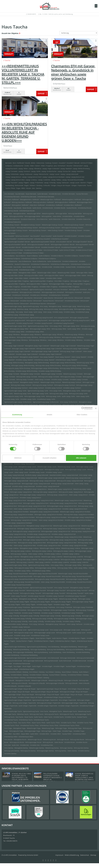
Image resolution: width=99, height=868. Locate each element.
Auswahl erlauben (49, 458)
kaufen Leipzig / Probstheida (13, 613)
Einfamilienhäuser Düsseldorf (60, 239)
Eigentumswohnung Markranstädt (36, 658)
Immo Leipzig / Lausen (11, 467)
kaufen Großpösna (44, 256)
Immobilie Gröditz (47, 267)
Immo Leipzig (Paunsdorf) (61, 318)
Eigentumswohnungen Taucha (13, 711)
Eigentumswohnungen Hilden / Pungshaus (17, 281)
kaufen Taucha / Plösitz (53, 723)
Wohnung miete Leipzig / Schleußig (21, 619)
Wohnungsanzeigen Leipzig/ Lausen (45, 633)
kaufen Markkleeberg (55, 652)
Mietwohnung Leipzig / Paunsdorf (36, 590)
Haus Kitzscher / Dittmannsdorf (33, 298)
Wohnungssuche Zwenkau (28, 751)
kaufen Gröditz (36, 267)
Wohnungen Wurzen (63, 740)
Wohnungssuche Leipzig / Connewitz (71, 377)
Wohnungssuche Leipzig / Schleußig (64, 619)
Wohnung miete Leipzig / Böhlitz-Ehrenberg (48, 365)
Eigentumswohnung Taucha (31, 711)
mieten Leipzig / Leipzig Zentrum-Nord (25, 509)
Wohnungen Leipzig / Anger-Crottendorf (24, 349)
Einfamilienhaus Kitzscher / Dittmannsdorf (17, 304)
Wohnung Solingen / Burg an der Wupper (47, 695)
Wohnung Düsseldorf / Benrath (85, 245)
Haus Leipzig (19, 312)
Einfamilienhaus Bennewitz (29, 197)
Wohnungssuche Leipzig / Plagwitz (61, 602)
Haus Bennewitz (20, 194)
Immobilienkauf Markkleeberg (29, 655)
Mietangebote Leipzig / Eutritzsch (30, 382)
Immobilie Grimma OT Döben (84, 250)
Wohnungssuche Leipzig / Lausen (54, 470)
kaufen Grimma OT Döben (67, 250)
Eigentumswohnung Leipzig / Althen (38, 326)
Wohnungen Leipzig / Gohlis (40, 394)
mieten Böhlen (57, 216)
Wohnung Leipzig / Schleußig (19, 621)
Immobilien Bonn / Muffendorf (73, 205)
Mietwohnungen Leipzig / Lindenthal (52, 557)
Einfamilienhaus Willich (11, 737)
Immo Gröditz (8, 267)
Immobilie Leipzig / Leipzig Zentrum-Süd (39, 534)
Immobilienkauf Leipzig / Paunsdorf (75, 596)
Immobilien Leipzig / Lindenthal (79, 562)
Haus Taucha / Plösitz (24, 723)
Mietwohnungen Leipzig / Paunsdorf (15, 590)
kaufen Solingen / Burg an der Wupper (72, 695)
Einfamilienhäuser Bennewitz (46, 197)
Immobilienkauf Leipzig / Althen (35, 332)
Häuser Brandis (27, 208)
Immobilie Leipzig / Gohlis (12, 399)
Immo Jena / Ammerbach (60, 290)
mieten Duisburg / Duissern (56, 230)
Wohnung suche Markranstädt (85, 658)
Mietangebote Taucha (56, 711)
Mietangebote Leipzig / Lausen (27, 467)
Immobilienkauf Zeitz (47, 745)
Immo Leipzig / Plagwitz (11, 599)
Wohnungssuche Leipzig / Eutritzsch (65, 385)
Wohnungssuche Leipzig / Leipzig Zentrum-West (32, 543)
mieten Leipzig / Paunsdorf (19, 596)
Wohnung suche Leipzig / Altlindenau (50, 337)
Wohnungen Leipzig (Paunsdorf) (79, 318)
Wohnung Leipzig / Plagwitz (12, 605)
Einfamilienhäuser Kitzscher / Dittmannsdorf (43, 304)
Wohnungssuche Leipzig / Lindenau (64, 551)
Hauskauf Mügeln (71, 666)
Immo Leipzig (44, 306)
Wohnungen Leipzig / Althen (71, 326)
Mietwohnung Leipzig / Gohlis (22, 394)
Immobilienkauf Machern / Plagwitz (44, 641)
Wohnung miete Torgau (75, 728)
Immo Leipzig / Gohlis (56, 391)
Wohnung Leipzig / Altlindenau (38, 340)
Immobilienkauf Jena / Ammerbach (59, 295)
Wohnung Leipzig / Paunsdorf (75, 593)
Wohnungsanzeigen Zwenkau (45, 751)
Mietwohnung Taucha (84, 711)
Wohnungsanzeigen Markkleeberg (23, 652)
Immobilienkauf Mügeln (84, 666)
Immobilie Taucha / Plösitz (68, 723)
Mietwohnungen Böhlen (34, 214)
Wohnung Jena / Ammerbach (74, 292)
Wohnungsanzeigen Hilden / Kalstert (76, 275)
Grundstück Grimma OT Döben (33, 250)
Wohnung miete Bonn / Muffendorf (22, 202)
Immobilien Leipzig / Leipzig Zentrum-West (74, 545)
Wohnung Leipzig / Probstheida (85, 610)
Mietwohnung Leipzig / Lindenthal (73, 557)
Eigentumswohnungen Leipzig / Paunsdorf (17, 588)
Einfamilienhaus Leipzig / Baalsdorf (44, 360)
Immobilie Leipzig (58, 312)
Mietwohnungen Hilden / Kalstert (47, 273)
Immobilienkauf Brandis (85, 208)
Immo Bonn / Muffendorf (12, 200)
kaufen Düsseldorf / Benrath (13, 247)
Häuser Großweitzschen (39, 261)
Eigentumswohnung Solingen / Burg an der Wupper (52, 689)
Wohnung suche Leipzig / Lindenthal (49, 560)
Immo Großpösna (9, 256)
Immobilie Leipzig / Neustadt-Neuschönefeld (79, 582)
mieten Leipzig (47, 312)
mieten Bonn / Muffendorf (37, 205)
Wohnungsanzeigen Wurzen (33, 742)
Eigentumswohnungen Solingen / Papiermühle (18, 700)
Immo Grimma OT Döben (51, 250)
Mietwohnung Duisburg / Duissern (74, 225)
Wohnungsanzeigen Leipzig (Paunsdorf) (60, 320)
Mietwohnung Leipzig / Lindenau (71, 548)
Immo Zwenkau (9, 748)
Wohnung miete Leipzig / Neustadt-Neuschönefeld (76, 576)
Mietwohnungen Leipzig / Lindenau (50, 548)
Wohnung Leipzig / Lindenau (19, 554)
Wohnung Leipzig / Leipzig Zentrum (57, 495)
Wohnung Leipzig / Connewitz (25, 380)
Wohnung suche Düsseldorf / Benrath (15, 245)
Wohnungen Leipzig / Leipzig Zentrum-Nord (36, 503)
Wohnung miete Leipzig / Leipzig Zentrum (45, 492)
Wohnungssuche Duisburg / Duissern (72, 228)
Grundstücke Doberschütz (12, 219)
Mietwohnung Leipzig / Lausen (66, 467)
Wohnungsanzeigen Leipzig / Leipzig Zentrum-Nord (62, 506)
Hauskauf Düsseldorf (10, 239)
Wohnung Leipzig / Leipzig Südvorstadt (62, 484)
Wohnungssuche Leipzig (66, 309)
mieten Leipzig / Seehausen (75, 624)
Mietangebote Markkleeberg (69, 647)
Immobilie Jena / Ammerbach (21, 295)
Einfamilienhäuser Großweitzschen (81, 264)
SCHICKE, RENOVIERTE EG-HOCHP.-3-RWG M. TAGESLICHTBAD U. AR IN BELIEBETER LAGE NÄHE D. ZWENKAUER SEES (84, 778)
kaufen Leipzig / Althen (74, 329)
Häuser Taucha (29, 717)
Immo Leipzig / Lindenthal (12, 557)
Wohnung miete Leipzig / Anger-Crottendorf (49, 349)
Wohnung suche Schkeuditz (19, 683)
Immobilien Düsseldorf (85, 236)
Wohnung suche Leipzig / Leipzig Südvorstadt (70, 481)
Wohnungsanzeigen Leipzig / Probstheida (63, 610)
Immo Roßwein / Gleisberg (37, 672)
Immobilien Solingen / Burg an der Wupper (30, 697)
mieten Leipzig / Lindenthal (43, 562)
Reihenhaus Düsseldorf (22, 236)
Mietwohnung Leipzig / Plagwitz (68, 599)
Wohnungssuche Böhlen (16, 216)
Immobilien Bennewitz (68, 194)
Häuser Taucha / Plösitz (39, 723)
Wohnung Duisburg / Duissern (38, 230)
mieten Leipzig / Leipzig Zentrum (78, 495)
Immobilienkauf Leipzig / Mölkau (41, 571)
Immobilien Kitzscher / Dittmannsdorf (31, 301)
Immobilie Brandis (48, 208)
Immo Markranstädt (53, 658)
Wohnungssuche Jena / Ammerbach (30, 292)
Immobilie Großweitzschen (70, 261)
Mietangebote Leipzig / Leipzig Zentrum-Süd (39, 526)
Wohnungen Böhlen (61, 214)
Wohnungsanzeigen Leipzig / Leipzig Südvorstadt (36, 484)
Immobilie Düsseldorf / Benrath (31, 247)
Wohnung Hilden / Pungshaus (82, 284)
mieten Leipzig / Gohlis (83, 396)
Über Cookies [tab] (82, 415)
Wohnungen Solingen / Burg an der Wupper (17, 692)
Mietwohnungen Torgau (34, 728)
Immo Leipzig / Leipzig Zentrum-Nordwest (16, 512)
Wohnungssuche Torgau (16, 731)
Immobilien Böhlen (79, 216)
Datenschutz (85, 855)
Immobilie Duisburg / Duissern (73, 230)
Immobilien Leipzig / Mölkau (23, 571)
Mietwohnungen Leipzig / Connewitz (52, 374)
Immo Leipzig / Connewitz (12, 374)
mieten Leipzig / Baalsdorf (79, 357)
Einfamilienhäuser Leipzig (26, 315)
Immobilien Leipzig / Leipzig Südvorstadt (47, 486)
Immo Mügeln (8, 666)
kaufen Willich (34, 734)
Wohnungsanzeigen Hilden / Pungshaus (61, 284)
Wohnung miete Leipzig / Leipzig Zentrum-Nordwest (79, 515)
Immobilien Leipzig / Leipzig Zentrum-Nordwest (18, 523)
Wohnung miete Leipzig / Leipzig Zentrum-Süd (56, 529)
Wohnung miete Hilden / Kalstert (14, 275)
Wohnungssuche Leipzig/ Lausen (24, 633)
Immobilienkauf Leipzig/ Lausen (40, 635)
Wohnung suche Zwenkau (12, 751)
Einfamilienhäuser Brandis (27, 211)
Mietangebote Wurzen (20, 740)
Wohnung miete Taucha (37, 714)
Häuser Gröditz (27, 267)
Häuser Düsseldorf (46, 236)
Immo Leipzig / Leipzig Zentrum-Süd (15, 526)
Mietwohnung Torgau (48, 728)
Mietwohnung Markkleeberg (21, 650)
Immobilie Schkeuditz (10, 686)
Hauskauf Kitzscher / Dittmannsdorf (53, 301)
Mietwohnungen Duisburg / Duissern (53, 225)
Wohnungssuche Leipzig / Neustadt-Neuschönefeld (50, 579)
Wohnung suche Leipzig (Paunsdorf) (15, 320)
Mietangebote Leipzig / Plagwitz (28, 599)
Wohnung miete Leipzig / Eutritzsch (21, 385)
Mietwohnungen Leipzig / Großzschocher (26, 405)
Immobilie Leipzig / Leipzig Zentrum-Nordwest (78, 520)
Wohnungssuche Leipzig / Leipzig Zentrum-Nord (32, 506)
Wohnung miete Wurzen (77, 740)
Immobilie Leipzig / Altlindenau (74, 340)
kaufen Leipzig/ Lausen (79, 633)
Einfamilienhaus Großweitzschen (60, 264)
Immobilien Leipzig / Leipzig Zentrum (30, 498)
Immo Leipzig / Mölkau (57, 565)
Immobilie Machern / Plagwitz (77, 638)
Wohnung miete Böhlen (75, 214)
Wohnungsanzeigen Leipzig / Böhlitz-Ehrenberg (45, 368)
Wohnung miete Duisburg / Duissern (27, 228)
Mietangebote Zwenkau (21, 748)
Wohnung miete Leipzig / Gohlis (59, 394)
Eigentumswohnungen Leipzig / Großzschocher (18, 402)
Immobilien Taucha (70, 717)
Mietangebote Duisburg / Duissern (31, 225)
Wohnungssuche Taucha (67, 714)
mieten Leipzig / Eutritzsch (36, 388)
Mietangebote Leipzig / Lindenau (29, 548)
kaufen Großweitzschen (54, 261)
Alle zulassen (81, 458)
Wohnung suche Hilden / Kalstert (34, 275)
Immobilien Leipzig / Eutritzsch (72, 388)
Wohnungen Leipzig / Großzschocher (73, 405)
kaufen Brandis (37, 208)
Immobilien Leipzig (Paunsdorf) (43, 323)
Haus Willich (16, 734)
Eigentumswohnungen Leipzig (13, 306)
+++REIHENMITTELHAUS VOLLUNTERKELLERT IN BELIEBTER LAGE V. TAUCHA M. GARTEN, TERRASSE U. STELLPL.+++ (23, 74)
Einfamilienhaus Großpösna (29, 259)
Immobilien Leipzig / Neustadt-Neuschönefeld (18, 585)
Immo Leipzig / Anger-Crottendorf (14, 346)
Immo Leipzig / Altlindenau (12, 335)
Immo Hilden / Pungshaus (62, 281)
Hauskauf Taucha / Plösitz (12, 725)
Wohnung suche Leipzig (51, 309)
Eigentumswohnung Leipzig (31, 306)
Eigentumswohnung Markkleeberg (37, 647)
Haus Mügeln (17, 666)
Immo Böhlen (8, 214)
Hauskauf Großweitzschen (22, 264)
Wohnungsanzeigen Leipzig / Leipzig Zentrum (33, 495)
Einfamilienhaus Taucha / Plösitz (49, 725)
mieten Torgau (57, 731)
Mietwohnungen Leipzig (69, 306)
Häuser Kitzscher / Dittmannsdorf (53, 298)
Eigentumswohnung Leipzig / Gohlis (38, 391)
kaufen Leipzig (38, 312)
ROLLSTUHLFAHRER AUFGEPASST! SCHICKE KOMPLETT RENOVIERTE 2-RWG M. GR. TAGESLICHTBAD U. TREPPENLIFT (53, 778)
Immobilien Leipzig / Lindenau (71, 554)
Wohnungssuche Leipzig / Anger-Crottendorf (17, 351)
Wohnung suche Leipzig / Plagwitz (40, 602)
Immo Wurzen (8, 740)
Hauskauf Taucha (82, 717)
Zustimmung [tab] (17, 415)
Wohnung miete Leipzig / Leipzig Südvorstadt (43, 481)
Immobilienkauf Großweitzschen (40, 264)
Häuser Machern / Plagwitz (43, 638)
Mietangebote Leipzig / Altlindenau (31, 335)
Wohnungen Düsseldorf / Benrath (83, 242)
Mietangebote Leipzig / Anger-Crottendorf (37, 346)
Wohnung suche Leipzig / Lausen (34, 470)
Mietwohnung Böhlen (48, 214)
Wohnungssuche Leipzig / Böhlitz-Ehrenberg (17, 368)
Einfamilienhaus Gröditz (11, 270)
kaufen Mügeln (37, 666)
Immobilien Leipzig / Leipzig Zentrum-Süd (64, 534)
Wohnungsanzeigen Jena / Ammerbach (53, 292)
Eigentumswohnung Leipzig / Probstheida (43, 607)
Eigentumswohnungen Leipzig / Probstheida (17, 607)
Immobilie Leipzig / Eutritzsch (54, 388)
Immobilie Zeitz (25, 745)
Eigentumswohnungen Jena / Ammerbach (16, 290)
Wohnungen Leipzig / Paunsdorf (56, 590)
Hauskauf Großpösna (85, 256)
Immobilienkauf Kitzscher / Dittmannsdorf (77, 301)
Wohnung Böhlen (47, 216)
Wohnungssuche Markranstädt (13, 661)
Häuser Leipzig (28, 312)
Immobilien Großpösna (71, 256)
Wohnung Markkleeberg (41, 652)
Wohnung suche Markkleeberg (75, 650)
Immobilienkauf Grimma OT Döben (33, 253)
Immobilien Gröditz (59, 267)
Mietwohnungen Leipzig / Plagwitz (48, 599)
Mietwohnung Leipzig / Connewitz (73, 374)
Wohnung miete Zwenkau (81, 748)
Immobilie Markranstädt (79, 661)
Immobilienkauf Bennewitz (12, 197)
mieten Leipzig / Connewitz (42, 380)
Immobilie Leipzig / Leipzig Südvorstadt (23, 486)
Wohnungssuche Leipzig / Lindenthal (71, 560)
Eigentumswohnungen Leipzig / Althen (15, 326)
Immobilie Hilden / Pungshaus (30, 287)
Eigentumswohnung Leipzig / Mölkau (39, 565)
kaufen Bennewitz (42, 194)
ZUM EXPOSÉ (42, 94)
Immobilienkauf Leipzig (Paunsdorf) (64, 323)
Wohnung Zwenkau (61, 751)
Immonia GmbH (32, 855)
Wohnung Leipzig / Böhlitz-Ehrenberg (71, 368)
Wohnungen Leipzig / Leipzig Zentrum (21, 492)
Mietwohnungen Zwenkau (37, 748)
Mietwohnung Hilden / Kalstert (66, 273)
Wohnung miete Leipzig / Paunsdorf (77, 590)
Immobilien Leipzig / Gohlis (28, 399)
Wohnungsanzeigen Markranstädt (33, 661)
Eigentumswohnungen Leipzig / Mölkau (16, 565)
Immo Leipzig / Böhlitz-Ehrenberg (14, 363)
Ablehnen (18, 458)
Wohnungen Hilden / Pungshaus (80, 281)
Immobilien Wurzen (82, 742)
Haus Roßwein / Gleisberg (53, 672)
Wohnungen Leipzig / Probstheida (83, 607)
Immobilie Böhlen (67, 216)
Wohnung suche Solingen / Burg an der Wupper (45, 692)
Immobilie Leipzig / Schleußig (53, 621)
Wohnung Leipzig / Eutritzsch (19, 388)
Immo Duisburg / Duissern (12, 225)
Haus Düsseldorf (35, 236)
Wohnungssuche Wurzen (17, 742)
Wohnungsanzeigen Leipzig (82, 309)
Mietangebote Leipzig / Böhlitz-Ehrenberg (37, 363)
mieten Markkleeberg (68, 652)
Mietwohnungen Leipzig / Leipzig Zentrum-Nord (68, 500)
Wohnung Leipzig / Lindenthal (25, 562)
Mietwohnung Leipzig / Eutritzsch (72, 382)
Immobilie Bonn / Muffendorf (54, 205)
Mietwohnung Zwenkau (52, 748)
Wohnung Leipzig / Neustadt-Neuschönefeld (27, 582)
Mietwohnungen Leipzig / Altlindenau (53, 335)
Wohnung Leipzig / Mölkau (65, 568)
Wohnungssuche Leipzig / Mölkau (24, 568)
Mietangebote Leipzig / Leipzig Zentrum (35, 489)
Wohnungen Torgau (61, 728)
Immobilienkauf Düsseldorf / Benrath (72, 247)
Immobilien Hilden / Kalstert (54, 278)
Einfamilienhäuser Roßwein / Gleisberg (38, 678)
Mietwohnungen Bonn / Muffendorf (51, 200)
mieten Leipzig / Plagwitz (28, 605)
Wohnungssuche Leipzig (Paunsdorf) (37, 320)
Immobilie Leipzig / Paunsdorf (36, 596)
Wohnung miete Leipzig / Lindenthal (27, 560)
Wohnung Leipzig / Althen (59, 329)
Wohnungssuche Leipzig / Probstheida (39, 610)
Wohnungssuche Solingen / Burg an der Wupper (74, 692)
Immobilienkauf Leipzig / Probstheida (72, 613)
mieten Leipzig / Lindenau (36, 554)
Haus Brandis (18, 208)
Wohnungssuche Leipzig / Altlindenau (73, 337)
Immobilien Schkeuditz (24, 686)
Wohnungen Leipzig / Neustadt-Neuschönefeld (47, 576)
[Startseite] (50, 6)
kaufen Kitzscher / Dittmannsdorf (73, 298)
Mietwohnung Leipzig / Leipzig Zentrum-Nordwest (19, 515)
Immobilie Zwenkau (84, 751)
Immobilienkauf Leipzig (82, 312)
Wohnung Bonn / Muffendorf (20, 205)
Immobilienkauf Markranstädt (22, 664)
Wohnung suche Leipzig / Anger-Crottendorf (76, 349)
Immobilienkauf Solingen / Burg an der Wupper (57, 697)
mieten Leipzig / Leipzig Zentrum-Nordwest (51, 520)
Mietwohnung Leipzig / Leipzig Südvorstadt (78, 478)
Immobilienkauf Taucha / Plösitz (30, 725)
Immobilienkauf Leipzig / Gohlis (46, 399)
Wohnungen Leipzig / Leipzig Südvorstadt (16, 481)
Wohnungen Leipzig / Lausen (85, 467)
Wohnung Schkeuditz (71, 683)
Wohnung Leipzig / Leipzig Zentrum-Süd (83, 531)
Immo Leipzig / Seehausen (37, 624)
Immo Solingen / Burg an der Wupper (79, 689)
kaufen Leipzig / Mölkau (81, 568)
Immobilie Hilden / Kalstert (37, 278)
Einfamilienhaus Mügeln (11, 669)
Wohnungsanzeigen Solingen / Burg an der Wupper (19, 695)
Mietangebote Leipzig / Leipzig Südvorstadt (25, 478)
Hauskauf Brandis (72, 208)
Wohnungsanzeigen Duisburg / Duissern (16, 230)
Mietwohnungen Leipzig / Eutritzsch (51, 382)
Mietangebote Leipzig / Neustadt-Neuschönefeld (43, 574)
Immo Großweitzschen (11, 261)
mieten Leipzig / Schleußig (36, 621)
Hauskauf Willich (67, 734)
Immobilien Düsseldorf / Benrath (51, 247)
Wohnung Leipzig (9, 312)
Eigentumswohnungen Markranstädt (15, 658)
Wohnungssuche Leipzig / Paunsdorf (31, 593)
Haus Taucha (19, 717)
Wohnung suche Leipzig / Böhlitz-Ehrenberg (75, 365)
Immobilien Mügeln (59, 666)
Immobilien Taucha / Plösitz (85, 723)
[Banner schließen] (96, 408)
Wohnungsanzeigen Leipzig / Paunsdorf (54, 593)
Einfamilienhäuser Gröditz (27, 270)
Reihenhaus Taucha (23, 714)
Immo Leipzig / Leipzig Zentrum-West (15, 537)
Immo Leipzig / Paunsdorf (62, 588)
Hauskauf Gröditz (71, 267)
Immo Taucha (44, 711)
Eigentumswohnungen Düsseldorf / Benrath (17, 242)
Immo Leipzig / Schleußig (12, 616)
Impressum (59, 855)
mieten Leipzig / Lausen (21, 472)
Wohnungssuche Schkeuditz (37, 683)
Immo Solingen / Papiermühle (67, 700)
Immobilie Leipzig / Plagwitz (45, 605)
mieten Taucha (48, 717)
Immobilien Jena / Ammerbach (39, 295)
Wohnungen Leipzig (10, 309)
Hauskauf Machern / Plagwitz (25, 641)
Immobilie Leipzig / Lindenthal (60, 562)
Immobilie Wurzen (70, 742)
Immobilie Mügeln (47, 666)
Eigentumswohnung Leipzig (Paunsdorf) (41, 318)
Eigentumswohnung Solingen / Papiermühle (45, 700)
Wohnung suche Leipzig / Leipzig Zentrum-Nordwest (20, 517)
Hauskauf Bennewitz (82, 194)
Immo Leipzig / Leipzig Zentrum (13, 489)
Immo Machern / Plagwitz (12, 638)
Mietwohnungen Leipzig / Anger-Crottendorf (63, 346)
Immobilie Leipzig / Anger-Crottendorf (27, 354)
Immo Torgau (8, 728)
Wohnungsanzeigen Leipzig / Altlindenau (16, 340)
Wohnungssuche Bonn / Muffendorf (65, 202)
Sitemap (93, 855)
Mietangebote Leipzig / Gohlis (72, 391)
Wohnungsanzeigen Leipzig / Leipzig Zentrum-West (62, 543)
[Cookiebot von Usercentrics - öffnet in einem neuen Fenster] (83, 408)
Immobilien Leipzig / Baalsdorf (25, 360)
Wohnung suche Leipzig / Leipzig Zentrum (71, 492)
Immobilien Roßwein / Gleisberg (39, 675)
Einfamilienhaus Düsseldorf (42, 239)
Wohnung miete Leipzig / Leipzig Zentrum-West (63, 540)
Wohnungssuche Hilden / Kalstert (54, 275)
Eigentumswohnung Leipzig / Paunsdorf (41, 588)
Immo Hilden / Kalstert (11, 273)
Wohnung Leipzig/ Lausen (64, 633)
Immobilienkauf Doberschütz (13, 222)
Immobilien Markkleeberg (12, 655)
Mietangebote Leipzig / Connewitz (30, 374)
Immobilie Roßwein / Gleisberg (19, 675)
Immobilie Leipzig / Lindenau (53, 554)
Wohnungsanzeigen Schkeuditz (55, 683)
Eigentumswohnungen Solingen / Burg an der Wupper (20, 689)
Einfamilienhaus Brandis (11, 211)
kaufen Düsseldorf (58, 236)
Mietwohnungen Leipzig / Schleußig (50, 616)
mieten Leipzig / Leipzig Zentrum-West (25, 545)
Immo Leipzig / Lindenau (11, 548)
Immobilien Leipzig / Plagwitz (62, 605)
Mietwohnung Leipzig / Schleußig (71, 616)
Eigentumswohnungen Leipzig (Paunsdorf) (17, 318)
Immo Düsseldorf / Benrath (64, 242)
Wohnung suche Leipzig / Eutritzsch (43, 385)
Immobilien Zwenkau (10, 754)
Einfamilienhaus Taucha (26, 720)
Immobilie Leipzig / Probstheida (31, 613)
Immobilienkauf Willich (79, 734)
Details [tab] (50, 415)
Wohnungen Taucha (10, 714)
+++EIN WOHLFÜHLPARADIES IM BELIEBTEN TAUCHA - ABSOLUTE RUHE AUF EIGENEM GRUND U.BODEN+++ (24, 132)
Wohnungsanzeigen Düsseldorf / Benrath (63, 245)
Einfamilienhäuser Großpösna (47, 259)
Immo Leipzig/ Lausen (56, 630)
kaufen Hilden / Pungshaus (12, 287)
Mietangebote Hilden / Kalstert (27, 273)
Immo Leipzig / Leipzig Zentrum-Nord (15, 500)
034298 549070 (32, 14)
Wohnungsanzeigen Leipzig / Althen (40, 329)
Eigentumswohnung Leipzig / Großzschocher (46, 402)
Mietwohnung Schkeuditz (56, 680)
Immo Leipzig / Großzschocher (69, 402)
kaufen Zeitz (15, 745)
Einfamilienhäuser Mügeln (27, 669)
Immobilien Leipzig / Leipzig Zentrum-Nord (75, 509)
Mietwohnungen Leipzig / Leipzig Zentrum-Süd (67, 526)
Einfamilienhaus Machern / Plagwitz (66, 641)
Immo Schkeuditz (9, 680)
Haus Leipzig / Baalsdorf (47, 357)
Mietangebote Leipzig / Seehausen (56, 624)
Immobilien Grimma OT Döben (13, 253)
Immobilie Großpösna (57, 256)
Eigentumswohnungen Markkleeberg (15, 647)
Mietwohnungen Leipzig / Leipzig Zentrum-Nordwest (75, 512)
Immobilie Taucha (59, 717)
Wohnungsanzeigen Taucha (83, 714)
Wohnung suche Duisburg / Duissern (50, 228)
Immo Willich (8, 734)
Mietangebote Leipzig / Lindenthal (30, 557)
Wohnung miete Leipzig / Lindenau (21, 551)
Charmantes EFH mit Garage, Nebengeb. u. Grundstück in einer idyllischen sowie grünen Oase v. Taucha (73, 72)
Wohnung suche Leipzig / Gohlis (78, 394)
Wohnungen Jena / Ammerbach (78, 290)
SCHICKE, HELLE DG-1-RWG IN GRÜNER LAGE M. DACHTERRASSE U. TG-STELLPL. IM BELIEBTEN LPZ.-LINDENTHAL (21, 778)
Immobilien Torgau (79, 731)
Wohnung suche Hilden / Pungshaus (15, 284)
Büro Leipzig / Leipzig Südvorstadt (14, 475)
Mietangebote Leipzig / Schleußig (29, 616)
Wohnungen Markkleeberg (38, 650)
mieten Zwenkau (72, 751)
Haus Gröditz (17, 267)
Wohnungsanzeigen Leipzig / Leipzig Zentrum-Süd (56, 531)
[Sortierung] (78, 33)
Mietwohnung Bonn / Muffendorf (72, 200)
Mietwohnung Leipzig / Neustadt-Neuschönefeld (18, 576)
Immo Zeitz (8, 745)
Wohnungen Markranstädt (68, 658)
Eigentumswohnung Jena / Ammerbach (41, 290)
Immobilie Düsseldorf (71, 236)
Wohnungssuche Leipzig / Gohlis (14, 396)
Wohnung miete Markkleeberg (56, 650)
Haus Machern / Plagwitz (27, 638)
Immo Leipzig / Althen (56, 326)
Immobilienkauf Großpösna (12, 259)
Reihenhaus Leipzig (23, 309)
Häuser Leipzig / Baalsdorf (63, 357)
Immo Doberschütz (42, 219)
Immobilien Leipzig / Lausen (54, 472)
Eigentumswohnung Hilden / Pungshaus (42, 281)
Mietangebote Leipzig (55, 306)
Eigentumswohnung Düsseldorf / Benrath (43, 242)
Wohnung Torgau (46, 731)
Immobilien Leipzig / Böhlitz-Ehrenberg (50, 371)
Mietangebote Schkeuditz (23, 680)
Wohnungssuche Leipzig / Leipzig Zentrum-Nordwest (51, 517)
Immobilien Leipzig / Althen (17, 332)
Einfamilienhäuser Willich (26, 737)
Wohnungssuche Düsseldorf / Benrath (38, 245)
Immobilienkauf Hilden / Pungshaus (69, 287)
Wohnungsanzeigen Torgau (32, 731)
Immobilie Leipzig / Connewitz (60, 380)
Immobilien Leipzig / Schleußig (71, 621)
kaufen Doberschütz (55, 219)
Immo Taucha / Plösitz (11, 723)
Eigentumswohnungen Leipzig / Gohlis (15, 391)
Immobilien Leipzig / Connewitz (79, 380)
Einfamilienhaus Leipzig (11, 315)
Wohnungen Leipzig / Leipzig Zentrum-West (36, 540)
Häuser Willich (25, 734)
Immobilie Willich (44, 734)
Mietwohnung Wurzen (49, 740)
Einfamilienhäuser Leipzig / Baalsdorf (66, 360)
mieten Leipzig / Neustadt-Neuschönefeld (53, 582)
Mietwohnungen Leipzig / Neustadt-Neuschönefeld (73, 574)
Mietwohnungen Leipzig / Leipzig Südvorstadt (51, 478)
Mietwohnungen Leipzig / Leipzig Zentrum (60, 489)
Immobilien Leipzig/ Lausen (22, 635)
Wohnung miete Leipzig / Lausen (14, 470)
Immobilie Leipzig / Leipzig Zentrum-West (49, 545)
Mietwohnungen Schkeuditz (39, 680)
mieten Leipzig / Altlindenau (56, 340)
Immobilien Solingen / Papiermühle (68, 706)
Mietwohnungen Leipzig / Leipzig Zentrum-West (68, 537)
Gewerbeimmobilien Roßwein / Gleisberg (16, 672)
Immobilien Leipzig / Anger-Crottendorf (50, 354)
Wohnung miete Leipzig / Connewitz (27, 377)
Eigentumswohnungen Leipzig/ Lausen (16, 630)
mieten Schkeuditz (84, 683)
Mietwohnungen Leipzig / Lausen (47, 467)
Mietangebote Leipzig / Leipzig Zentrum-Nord (40, 500)
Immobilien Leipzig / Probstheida (51, 613)
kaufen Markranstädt (65, 661)
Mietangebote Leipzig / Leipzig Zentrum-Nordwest (44, 512)
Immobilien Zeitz (35, 745)
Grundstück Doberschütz (28, 219)
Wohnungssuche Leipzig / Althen (19, 329)
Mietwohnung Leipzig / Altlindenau (75, 335)
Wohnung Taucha (9, 717)
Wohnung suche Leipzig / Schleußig (42, 619)
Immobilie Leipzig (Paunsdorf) (25, 323)
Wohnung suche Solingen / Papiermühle (24, 703)
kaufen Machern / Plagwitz (60, 638)
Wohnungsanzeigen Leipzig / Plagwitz (83, 602)
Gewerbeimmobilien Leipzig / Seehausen (16, 624)
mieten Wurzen (59, 742)
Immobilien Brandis (60, 208)
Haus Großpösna (21, 256)
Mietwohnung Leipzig (83, 306)
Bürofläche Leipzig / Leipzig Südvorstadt (37, 475)
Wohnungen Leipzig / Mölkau (73, 565)
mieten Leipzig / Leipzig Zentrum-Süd (15, 534)
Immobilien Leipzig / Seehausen (21, 627)
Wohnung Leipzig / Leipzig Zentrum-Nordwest (24, 520)
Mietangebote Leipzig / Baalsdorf (29, 357)
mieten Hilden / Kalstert (21, 278)
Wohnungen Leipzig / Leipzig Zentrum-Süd (30, 529)
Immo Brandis (8, 208)
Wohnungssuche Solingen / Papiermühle (49, 703)
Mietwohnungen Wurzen (35, 740)
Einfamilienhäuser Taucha (41, 720)
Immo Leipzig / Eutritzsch (12, 382)
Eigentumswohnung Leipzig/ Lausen (38, 630)
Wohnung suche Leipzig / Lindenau (42, 551)
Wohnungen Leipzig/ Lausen (72, 630)
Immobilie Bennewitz (55, 194)
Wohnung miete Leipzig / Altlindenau (27, 337)
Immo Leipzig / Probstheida (64, 607)
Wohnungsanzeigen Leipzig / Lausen (76, 470)
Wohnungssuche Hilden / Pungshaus (37, 284)
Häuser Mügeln (27, 666)
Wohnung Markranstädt (51, 661)
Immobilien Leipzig (69, 312)
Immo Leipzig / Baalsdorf (12, 357)
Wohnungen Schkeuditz (71, 680)
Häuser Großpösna (32, 256)
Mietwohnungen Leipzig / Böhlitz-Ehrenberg (63, 363)
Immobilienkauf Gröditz (84, 267)
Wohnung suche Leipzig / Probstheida (15, 610)
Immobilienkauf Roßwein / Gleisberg (78, 675)
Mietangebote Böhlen (20, 214)
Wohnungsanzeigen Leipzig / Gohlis (35, 396)
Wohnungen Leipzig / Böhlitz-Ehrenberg (23, 365)
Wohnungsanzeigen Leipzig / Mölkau (46, 568)
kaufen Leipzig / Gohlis (68, 396)
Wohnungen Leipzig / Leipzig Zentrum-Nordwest (48, 515)
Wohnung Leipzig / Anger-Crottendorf (71, 351)
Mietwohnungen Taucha (70, 711)
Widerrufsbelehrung (72, 855)
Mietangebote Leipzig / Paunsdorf (80, 588)
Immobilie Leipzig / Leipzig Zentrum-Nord (49, 509)
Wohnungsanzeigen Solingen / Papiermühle (74, 703)
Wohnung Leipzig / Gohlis (53, 396)
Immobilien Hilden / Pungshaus (49, 287)
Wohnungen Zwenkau (66, 748)
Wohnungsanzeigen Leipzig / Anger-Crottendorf (45, 351)
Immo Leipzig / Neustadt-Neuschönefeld (16, 574)
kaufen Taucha (38, 717)
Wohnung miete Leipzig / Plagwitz (19, 602)
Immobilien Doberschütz (83, 219)
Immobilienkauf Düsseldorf (25, 239)
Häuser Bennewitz (31, 194)
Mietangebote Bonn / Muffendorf (30, 200)
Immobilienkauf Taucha (11, 720)
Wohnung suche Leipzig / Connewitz (49, 377)
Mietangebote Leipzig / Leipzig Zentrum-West (40, 537)
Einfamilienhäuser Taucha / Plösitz (69, 725)
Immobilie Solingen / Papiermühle (47, 706)
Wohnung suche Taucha (52, 714)
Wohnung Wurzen (48, 742)
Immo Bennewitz (9, 194)
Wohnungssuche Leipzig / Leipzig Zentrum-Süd (27, 531)
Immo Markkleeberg (54, 647)
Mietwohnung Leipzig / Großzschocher (50, 405)
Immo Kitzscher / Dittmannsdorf (14, 298)
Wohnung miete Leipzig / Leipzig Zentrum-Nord (63, 503)
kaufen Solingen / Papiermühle (28, 706)
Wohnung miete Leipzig (36, 309)
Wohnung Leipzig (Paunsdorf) (81, 320)
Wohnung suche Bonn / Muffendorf (43, 202)
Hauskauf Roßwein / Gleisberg (58, 675)
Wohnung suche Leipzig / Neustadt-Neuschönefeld (19, 579)
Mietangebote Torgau (19, 728)
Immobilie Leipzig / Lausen (37, 472)
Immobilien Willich (56, 734)
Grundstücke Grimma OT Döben (14, 250)
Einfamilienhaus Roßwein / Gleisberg (15, 678)
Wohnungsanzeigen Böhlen (32, 216)
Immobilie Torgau (67, 731)
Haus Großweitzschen (25, 261)
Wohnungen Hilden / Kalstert (85, 273)
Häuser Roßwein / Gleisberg (70, 672)
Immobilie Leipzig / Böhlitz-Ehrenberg (26, 371)
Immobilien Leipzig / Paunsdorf (55, 596)
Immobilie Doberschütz (68, 219)
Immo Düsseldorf (9, 236)
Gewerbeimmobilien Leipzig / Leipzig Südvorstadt (64, 475)
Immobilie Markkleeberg (83, 652)
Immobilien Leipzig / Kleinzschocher (24, 464)
